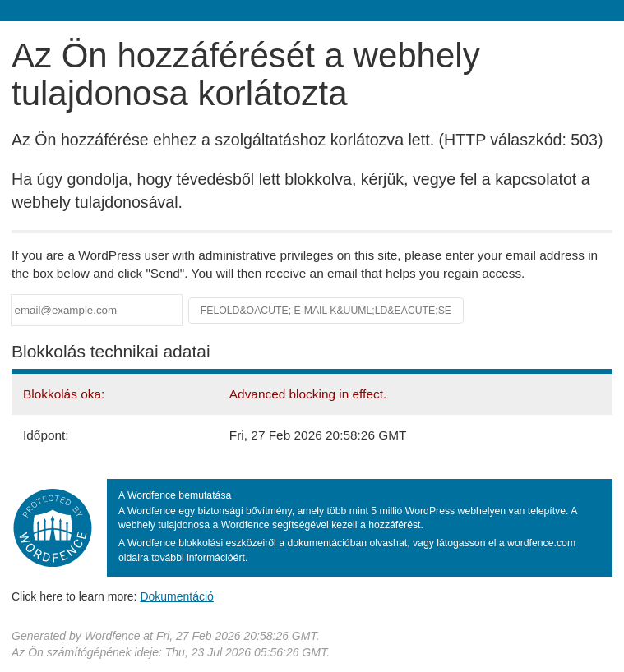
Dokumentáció (177, 596)
